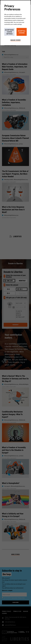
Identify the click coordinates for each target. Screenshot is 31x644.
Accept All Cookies (22, 32)
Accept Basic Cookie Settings (9, 32)
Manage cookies (16, 40)
